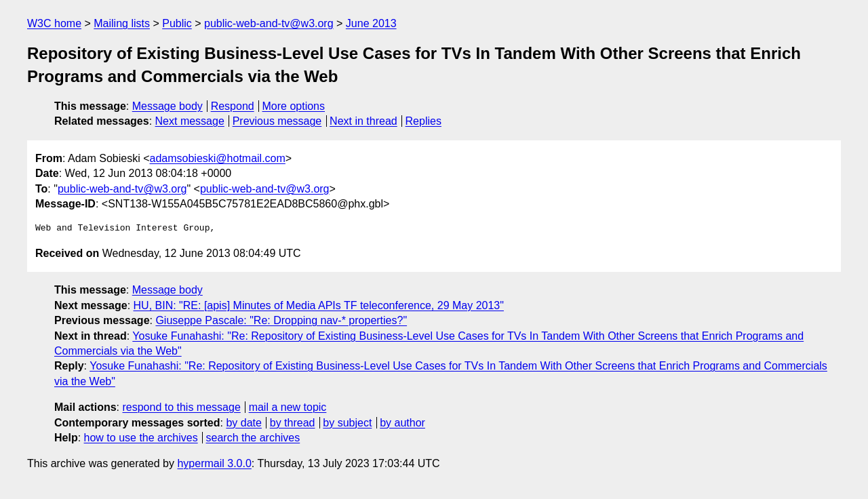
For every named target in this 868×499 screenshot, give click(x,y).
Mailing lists (122, 23)
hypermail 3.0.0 (214, 463)
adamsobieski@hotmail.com (218, 158)
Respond (233, 106)
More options (294, 106)
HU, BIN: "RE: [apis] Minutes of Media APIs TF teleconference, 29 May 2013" (319, 305)
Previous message (277, 121)
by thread (293, 423)
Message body (167, 106)
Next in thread (363, 121)
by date (243, 423)
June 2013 (371, 23)
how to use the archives (141, 438)
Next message (190, 121)
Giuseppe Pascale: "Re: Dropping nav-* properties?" (281, 320)
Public (177, 23)
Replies (423, 121)
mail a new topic (288, 407)
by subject (347, 423)
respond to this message (181, 407)
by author (402, 423)
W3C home (54, 23)
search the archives (253, 438)
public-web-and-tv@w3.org (269, 23)
